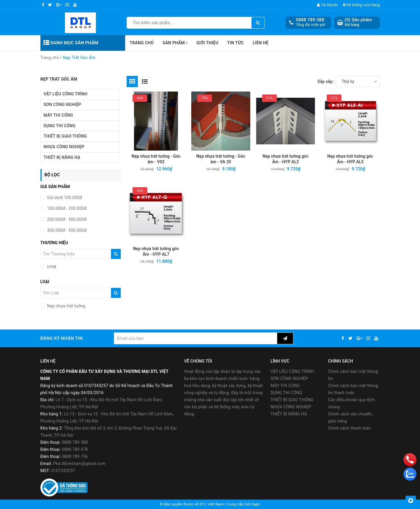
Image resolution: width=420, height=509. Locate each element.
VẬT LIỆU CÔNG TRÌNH (66, 94)
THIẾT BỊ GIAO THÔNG (65, 136)
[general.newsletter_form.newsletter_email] (196, 338)
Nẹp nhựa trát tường (66, 306)
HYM (51, 267)
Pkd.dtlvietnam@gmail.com (79, 464)
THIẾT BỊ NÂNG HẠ (62, 157)
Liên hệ (261, 43)
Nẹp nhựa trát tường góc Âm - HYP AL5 (350, 159)
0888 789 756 (75, 456)
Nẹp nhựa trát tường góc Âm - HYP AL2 (285, 159)
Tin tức (236, 43)
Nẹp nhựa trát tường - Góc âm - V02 (156, 159)
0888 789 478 (75, 449)
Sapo (256, 504)
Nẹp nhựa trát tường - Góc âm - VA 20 (221, 159)
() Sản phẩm (358, 22)
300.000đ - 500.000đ (66, 230)
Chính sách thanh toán (349, 428)
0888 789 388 (310, 20)
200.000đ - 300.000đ (66, 219)
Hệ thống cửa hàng (361, 5)
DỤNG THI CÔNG (60, 126)
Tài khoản (327, 5)
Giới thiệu (207, 43)
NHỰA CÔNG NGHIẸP (64, 147)
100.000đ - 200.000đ (66, 208)
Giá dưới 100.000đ (64, 198)
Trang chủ (142, 43)
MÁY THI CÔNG (58, 115)
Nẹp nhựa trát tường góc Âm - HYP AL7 (156, 251)
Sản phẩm (175, 43)
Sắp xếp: (325, 81)
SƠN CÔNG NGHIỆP (63, 105)
